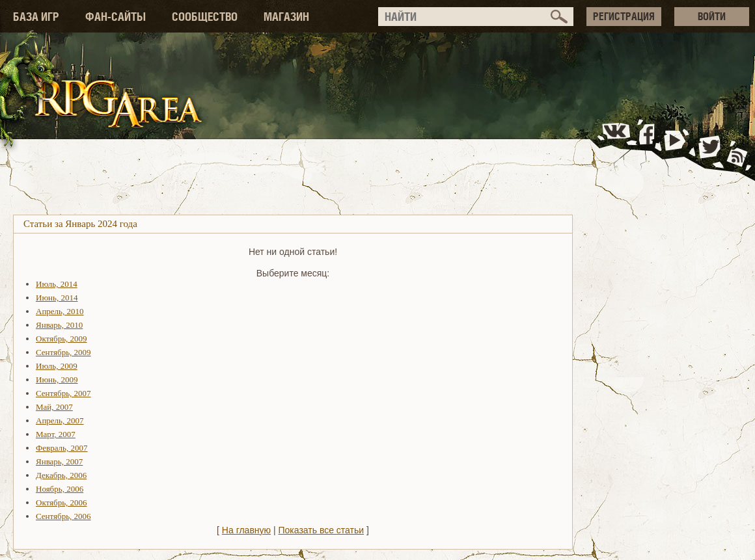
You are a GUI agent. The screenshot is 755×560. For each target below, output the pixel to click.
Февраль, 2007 (62, 448)
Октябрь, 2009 (62, 339)
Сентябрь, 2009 (63, 352)
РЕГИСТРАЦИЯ (624, 16)
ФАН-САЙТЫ (116, 17)
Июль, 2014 (57, 284)
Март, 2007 (56, 434)
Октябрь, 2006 (62, 502)
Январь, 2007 (59, 461)
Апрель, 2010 (60, 311)
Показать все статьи (322, 530)
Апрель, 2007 (60, 420)
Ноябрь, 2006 (60, 489)
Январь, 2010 (59, 325)
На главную (246, 530)
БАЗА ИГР (36, 17)
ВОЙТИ (712, 16)
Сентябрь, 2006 (63, 516)
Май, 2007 (54, 407)
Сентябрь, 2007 (63, 393)
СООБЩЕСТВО (205, 17)
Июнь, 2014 (57, 298)
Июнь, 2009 (57, 380)
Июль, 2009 (57, 366)
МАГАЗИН (286, 17)
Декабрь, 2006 (61, 475)
